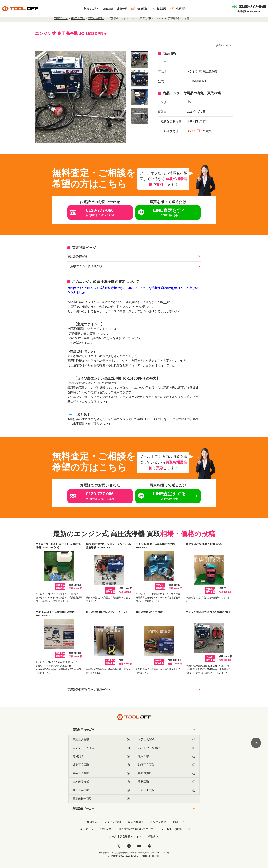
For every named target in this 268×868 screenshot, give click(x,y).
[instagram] (129, 846)
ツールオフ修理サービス (176, 829)
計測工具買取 (101, 765)
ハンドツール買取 (167, 748)
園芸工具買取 (101, 773)
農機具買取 (167, 773)
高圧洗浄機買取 (78, 257)
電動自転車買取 (101, 799)
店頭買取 (139, 9)
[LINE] (149, 846)
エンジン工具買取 (101, 748)
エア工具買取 (167, 740)
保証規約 (154, 836)
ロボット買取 (167, 790)
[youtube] (139, 846)
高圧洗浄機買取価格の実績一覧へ (89, 690)
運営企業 (106, 829)
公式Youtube (135, 822)
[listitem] (139, 60)
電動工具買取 (101, 740)
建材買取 (167, 756)
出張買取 (159, 9)
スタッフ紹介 (158, 822)
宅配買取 (178, 9)
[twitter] (119, 846)
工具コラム (91, 822)
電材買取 (101, 756)
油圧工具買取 (167, 765)
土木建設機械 (101, 782)
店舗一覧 (122, 9)
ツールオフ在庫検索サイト (125, 836)
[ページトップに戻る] (256, 743)
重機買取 (167, 782)
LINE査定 (108, 9)
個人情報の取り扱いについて (136, 829)
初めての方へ (92, 9)
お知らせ (179, 822)
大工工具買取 (101, 790)
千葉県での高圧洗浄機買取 (85, 266)
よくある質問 (113, 822)
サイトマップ (85, 829)
